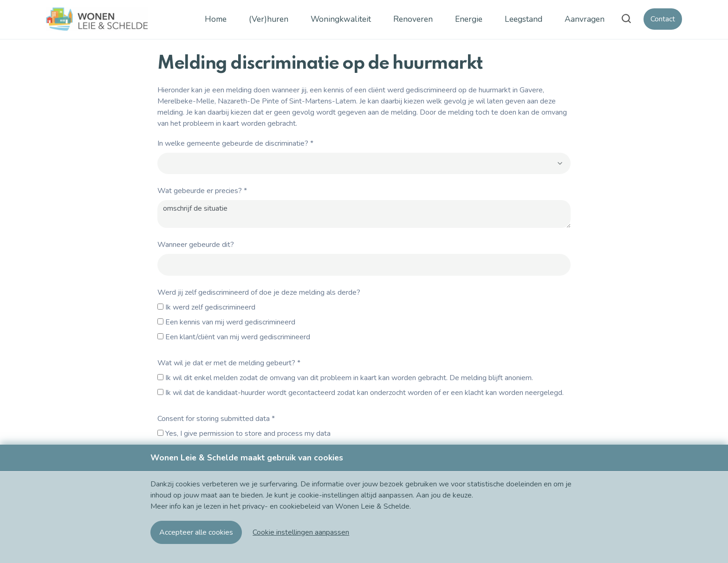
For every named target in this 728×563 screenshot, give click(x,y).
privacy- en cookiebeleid (282, 506)
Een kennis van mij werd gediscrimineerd (230, 322)
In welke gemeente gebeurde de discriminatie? (235, 143)
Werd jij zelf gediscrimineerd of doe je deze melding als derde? (259, 292)
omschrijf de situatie (364, 214)
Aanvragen (585, 19)
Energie (469, 19)
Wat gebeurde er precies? (202, 191)
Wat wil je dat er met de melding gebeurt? (229, 363)
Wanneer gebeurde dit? (196, 245)
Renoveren (413, 19)
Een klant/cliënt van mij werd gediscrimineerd (238, 337)
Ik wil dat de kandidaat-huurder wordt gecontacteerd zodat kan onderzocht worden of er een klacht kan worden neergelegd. (364, 393)
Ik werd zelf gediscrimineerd (210, 307)
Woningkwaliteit (341, 19)
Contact (663, 19)
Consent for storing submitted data (216, 419)
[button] (301, 532)
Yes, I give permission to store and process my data (248, 434)
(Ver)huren (269, 19)
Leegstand (523, 19)
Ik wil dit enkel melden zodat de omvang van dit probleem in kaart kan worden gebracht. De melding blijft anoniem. (349, 378)
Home (216, 19)
